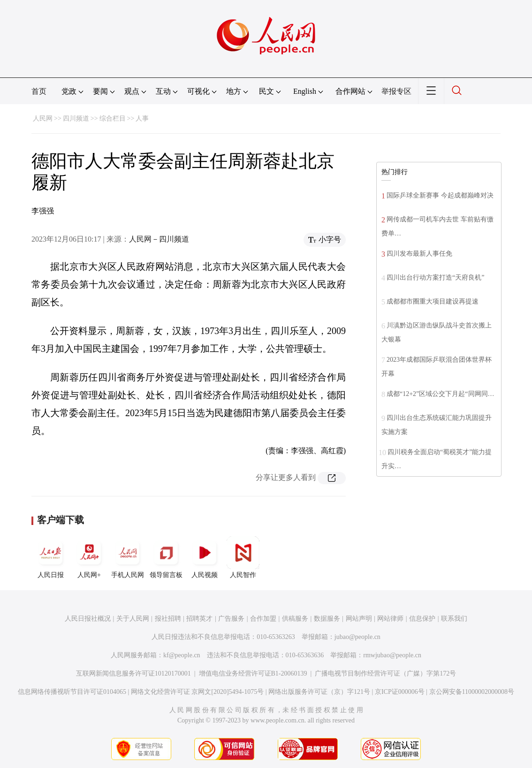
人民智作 (243, 557)
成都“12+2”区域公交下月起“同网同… (441, 394)
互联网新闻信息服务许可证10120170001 (133, 673)
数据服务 (327, 619)
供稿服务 (295, 619)
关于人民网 (133, 619)
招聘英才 (199, 619)
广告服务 (231, 619)
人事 (142, 118)
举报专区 (396, 91)
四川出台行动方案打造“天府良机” (435, 278)
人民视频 (205, 557)
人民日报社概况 (88, 619)
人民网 (43, 118)
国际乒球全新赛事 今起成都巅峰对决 (440, 195)
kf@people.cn (182, 655)
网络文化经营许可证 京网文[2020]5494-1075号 (198, 692)
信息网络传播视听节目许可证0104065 (72, 692)
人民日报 (51, 557)
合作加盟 (263, 619)
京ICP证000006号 (400, 692)
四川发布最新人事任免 (419, 254)
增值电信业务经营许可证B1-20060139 (253, 673)
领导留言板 (166, 557)
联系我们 (454, 619)
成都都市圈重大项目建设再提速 (433, 301)
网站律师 (390, 619)
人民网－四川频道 (159, 239)
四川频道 (76, 118)
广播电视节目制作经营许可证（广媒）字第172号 (385, 673)
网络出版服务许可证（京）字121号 (319, 692)
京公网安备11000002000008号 (472, 692)
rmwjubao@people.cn (392, 655)
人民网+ (89, 557)
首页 (39, 91)
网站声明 (359, 619)
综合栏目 (113, 118)
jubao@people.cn (357, 637)
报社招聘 (168, 619)
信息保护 (422, 619)
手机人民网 (128, 557)
